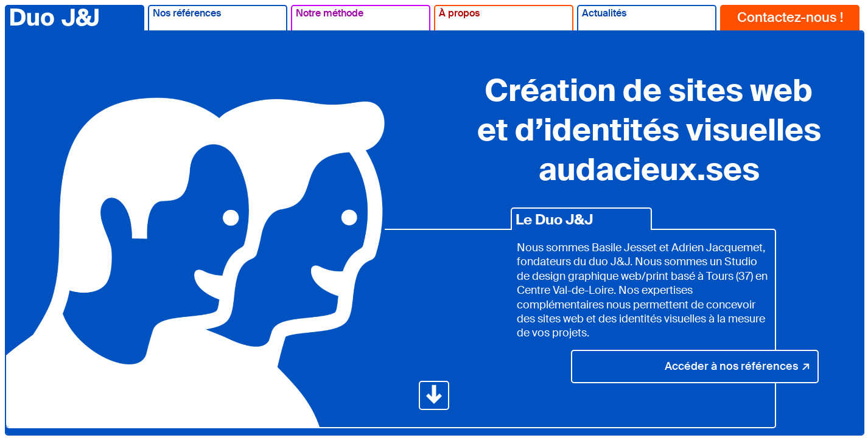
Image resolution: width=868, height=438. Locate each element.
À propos (459, 13)
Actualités (604, 13)
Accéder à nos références (737, 366)
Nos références (187, 13)
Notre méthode (330, 13)
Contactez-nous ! (790, 17)
